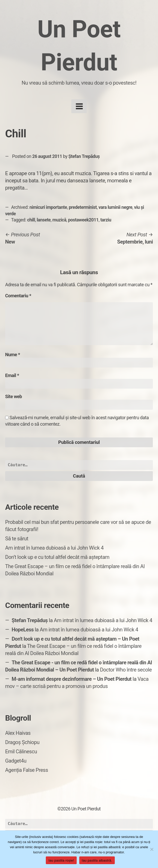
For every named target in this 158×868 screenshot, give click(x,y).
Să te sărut (17, 539)
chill (31, 220)
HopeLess (23, 630)
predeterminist (83, 207)
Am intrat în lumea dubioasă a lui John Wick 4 (54, 548)
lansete (44, 220)
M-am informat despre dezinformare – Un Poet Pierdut (72, 679)
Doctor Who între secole (126, 670)
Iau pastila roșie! (61, 860)
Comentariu (18, 296)
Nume (13, 355)
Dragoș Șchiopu (22, 742)
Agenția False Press (27, 770)
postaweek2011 (83, 220)
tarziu (106, 220)
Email (12, 375)
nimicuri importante (48, 207)
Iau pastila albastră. (97, 860)
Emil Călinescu (21, 751)
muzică (59, 220)
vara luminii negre (116, 207)
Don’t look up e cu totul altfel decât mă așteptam (57, 557)
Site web (14, 396)
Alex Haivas (18, 733)
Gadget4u (16, 761)
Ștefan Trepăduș (84, 156)
